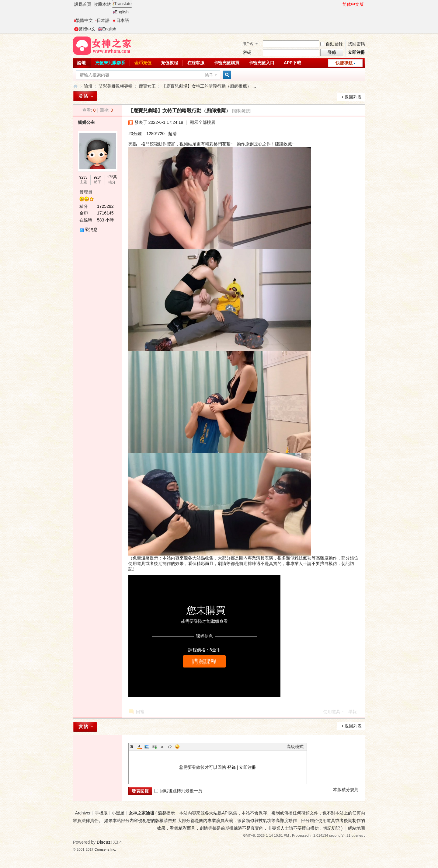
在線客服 (196, 63)
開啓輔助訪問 (340, 4)
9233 (83, 177)
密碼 (247, 52)
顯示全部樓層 (203, 122)
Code (170, 747)
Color (139, 747)
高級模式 (295, 747)
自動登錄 (332, 44)
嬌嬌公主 (86, 122)
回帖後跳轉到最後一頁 (178, 791)
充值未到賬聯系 (110, 63)
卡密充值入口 (262, 63)
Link (155, 747)
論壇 (82, 63)
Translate (122, 4)
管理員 (86, 192)
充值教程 (169, 63)
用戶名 (248, 44)
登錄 (231, 767)
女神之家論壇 (75, 86)
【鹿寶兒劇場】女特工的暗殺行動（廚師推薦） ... (209, 86)
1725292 (105, 206)
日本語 (102, 20)
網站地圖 (356, 828)
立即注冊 (356, 52)
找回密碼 (356, 44)
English (121, 12)
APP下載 (292, 63)
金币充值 (143, 63)
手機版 (101, 813)
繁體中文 (83, 20)
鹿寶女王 (147, 86)
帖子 (209, 75)
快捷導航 (344, 63)
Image (147, 747)
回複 (140, 712)
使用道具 (332, 712)
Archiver (83, 813)
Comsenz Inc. (105, 849)
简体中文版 (353, 4)
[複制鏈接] (242, 111)
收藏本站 (102, 4)
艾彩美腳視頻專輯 (116, 86)
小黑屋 (118, 813)
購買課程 (204, 661)
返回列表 (353, 97)
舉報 (353, 712)
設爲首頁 (83, 4)
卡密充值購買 (227, 63)
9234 (98, 177)
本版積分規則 (346, 790)
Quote (162, 747)
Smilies (177, 747)
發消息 (91, 229)
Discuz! (104, 842)
